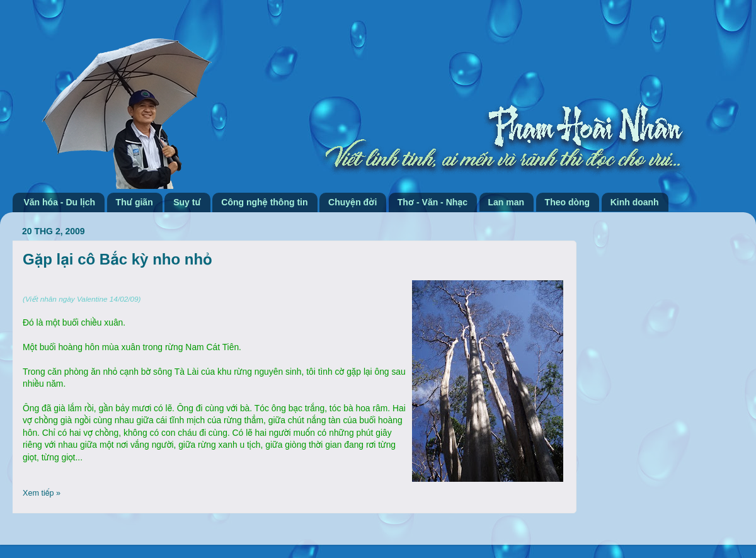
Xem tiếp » (42, 493)
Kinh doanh (635, 202)
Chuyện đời (352, 202)
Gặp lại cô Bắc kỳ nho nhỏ (117, 259)
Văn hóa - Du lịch (60, 202)
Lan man (507, 202)
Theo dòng (568, 202)
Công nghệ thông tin (264, 202)
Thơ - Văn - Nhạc (432, 202)
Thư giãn (135, 202)
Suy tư (187, 202)
